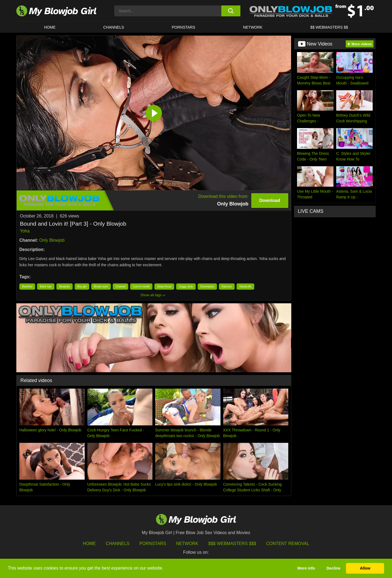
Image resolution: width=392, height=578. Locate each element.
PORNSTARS (183, 27)
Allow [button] (365, 568)
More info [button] (306, 568)
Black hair (46, 287)
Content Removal (288, 544)
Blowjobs (65, 287)
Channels (117, 544)
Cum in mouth (141, 287)
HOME (50, 27)
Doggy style (186, 287)
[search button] (231, 11)
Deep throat (164, 287)
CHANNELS (114, 27)
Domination (207, 287)
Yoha (25, 231)
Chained (120, 287)
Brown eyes (101, 287)
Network (253, 27)
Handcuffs (245, 287)
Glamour (227, 287)
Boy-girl (82, 287)
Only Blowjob (52, 240)
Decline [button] (333, 568)
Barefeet (27, 287)
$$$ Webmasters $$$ (232, 544)
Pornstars (153, 544)
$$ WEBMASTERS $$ (329, 27)
